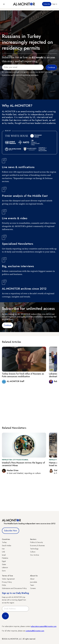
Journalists (34, 582)
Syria (4, 571)
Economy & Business (37, 545)
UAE (3, 552)
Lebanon (5, 567)
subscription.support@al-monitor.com (44, 626)
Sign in (55, 4)
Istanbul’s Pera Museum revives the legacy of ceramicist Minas (23, 464)
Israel (4, 555)
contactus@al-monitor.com (35, 631)
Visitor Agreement (8, 579)
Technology (34, 549)
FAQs (4, 585)
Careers (33, 588)
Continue (8, 325)
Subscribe (47, 4)
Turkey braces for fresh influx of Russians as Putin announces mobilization (23, 375)
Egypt (4, 561)
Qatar (4, 564)
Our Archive (34, 555)
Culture (33, 552)
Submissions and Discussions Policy (14, 588)
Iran (3, 549)
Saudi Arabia (7, 545)
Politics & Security (36, 542)
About (32, 579)
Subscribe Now (11, 531)
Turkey (4, 542)
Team (32, 585)
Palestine (5, 558)
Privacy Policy (7, 582)
